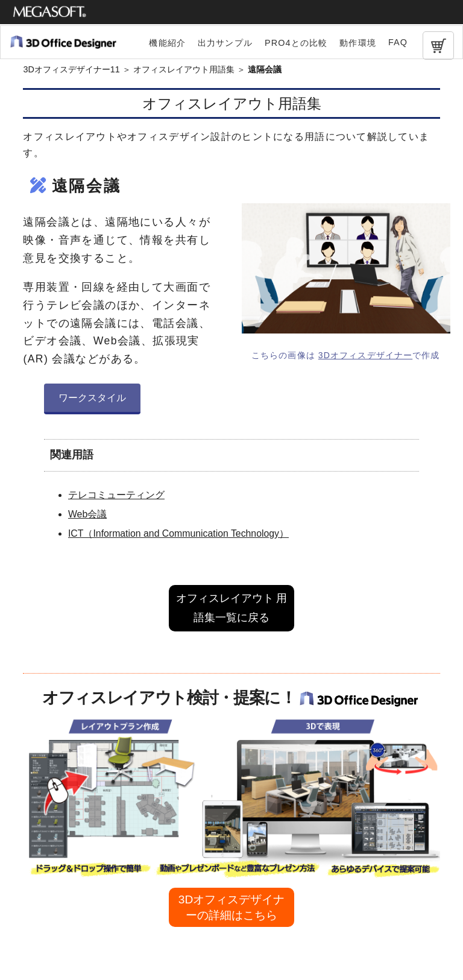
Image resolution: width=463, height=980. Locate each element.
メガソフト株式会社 (50, 12)
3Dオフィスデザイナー (365, 355)
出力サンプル (225, 43)
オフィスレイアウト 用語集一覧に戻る (232, 608)
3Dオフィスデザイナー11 (71, 69)
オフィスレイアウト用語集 (184, 69)
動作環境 (358, 43)
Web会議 (87, 514)
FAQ (398, 42)
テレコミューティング (116, 495)
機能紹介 (167, 43)
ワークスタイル (92, 398)
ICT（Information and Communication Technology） (178, 533)
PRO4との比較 (296, 43)
